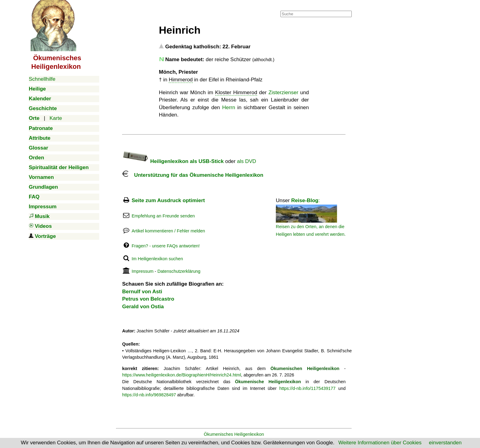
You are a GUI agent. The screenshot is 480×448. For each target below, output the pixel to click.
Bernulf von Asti (142, 292)
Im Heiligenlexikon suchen (157, 259)
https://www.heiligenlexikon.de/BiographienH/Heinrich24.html (182, 375)
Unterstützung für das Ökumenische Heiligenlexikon (193, 175)
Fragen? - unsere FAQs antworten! (166, 246)
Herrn (229, 107)
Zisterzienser (283, 93)
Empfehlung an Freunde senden (163, 216)
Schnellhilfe (42, 79)
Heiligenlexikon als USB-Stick (173, 161)
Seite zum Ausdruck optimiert (168, 200)
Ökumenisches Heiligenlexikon (234, 434)
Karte (56, 118)
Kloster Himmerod (236, 93)
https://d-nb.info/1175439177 (307, 388)
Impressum (142, 271)
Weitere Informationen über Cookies (380, 443)
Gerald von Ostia (143, 307)
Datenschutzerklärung (179, 271)
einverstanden (445, 443)
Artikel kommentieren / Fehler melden (168, 231)
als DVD (246, 161)
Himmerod (181, 80)
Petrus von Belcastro (148, 299)
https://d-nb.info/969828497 (149, 395)
